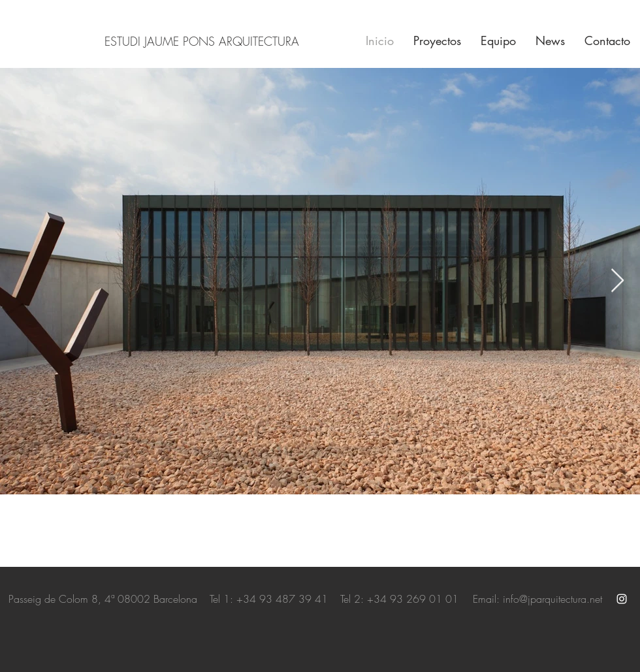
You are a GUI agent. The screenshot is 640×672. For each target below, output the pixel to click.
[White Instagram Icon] (622, 599)
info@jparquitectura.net (552, 599)
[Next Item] (617, 281)
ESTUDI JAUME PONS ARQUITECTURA (202, 41)
